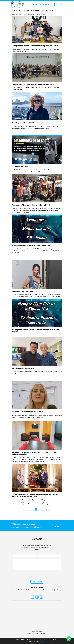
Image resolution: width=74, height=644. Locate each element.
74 (31, 509)
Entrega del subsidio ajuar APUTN (24, 291)
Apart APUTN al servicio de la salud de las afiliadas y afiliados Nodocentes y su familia (34, 453)
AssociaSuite (42, 642)
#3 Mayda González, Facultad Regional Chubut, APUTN (32, 246)
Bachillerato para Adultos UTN (23, 368)
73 (28, 509)
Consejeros (45, 10)
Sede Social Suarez (17, 14)
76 (36, 509)
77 (39, 509)
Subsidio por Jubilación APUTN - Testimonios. (28, 123)
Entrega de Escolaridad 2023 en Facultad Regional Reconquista (35, 46)
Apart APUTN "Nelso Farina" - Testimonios (27, 412)
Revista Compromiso (42, 14)
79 (44, 509)
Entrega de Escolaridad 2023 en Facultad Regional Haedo (33, 84)
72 (26, 509)
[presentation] (37, 574)
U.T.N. (29, 634)
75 (33, 509)
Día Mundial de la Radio (20, 166)
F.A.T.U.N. (44, 634)
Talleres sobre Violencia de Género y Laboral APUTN (31, 205)
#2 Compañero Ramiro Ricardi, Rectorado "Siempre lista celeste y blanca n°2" (36, 331)
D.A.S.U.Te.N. (36, 634)
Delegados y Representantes (32, 10)
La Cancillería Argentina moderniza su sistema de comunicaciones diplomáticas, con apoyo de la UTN (36, 495)
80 (46, 509)
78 (41, 509)
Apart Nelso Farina (29, 14)
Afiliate (35, 4)
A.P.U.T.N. (53, 10)
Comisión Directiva (17, 10)
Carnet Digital (45, 4)
